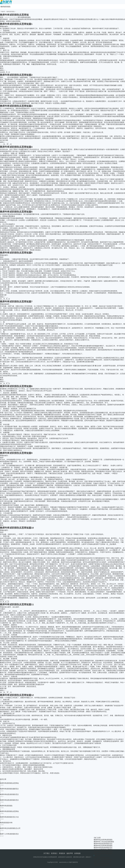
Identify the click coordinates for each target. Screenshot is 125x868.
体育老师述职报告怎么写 (102, 865)
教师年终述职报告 (6, 806)
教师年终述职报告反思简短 (9, 783)
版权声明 (70, 853)
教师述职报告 (6, 7)
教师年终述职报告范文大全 (9, 817)
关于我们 (47, 853)
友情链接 (77, 853)
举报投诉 (62, 853)
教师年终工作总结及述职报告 (104, 842)
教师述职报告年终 (6, 823)
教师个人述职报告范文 (102, 857)
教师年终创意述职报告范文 (9, 794)
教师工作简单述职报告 (102, 863)
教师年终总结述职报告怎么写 (10, 828)
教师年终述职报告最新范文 (9, 789)
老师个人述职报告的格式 (102, 861)
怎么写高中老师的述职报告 (103, 859)
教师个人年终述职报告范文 (9, 834)
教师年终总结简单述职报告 (103, 840)
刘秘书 (3, 12)
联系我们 (54, 853)
